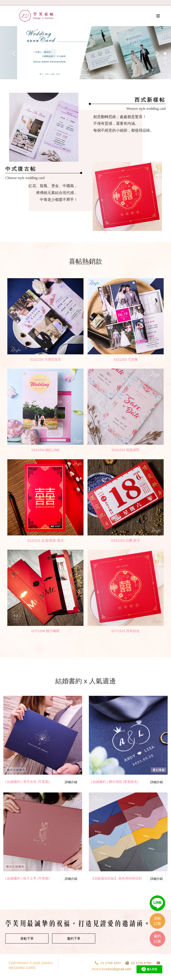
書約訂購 (157, 939)
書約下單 (74, 938)
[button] (13, 53)
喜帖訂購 (157, 921)
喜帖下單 (27, 938)
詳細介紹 (71, 782)
